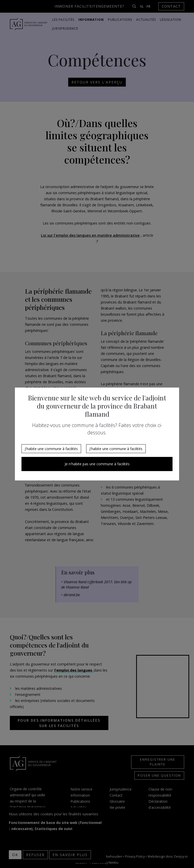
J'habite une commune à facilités (51, 449)
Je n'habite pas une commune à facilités (97, 464)
